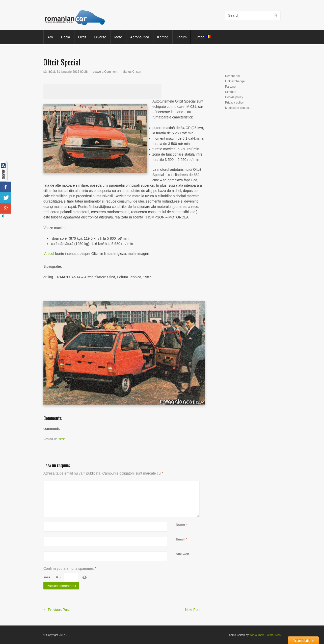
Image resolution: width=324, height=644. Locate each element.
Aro (50, 37)
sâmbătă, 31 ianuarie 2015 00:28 (65, 72)
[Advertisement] (102, 91)
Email (180, 539)
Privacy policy (234, 103)
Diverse (100, 37)
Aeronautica (140, 37)
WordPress (274, 635)
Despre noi (232, 76)
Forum (181, 37)
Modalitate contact (237, 108)
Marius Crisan (132, 72)
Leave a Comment (105, 72)
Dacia (66, 37)
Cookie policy (234, 97)
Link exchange (235, 81)
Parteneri (231, 87)
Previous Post (57, 610)
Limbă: (203, 37)
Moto (118, 37)
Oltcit (82, 37)
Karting (163, 37)
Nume (180, 525)
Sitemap (231, 92)
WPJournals (257, 635)
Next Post (195, 610)
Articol (49, 254)
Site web (183, 554)
